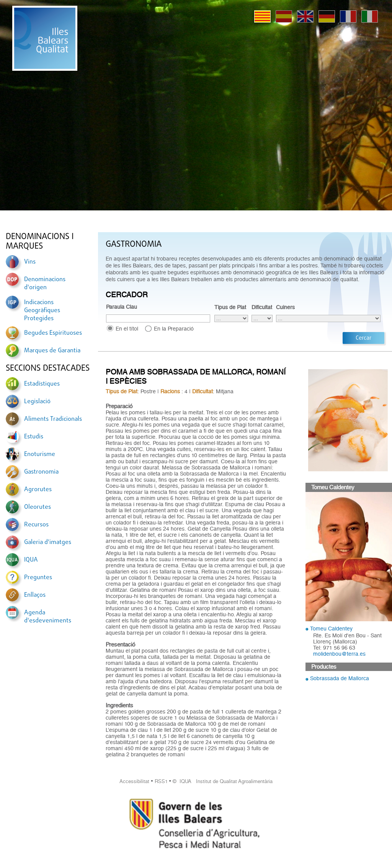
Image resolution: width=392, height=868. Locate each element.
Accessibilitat (134, 781)
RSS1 (161, 781)
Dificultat (262, 307)
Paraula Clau (122, 307)
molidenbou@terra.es (339, 654)
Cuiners (285, 307)
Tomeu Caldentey (331, 629)
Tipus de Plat (230, 307)
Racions (170, 391)
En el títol (127, 329)
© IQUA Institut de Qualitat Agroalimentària (223, 781)
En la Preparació (174, 329)
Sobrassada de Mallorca (340, 678)
